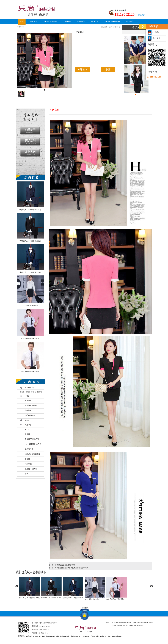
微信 (136, 623)
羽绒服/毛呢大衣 (31, 469)
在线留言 (154, 38)
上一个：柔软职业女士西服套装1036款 (62, 565)
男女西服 (34, 22)
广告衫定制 (95, 636)
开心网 (146, 623)
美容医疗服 (29, 449)
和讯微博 (121, 625)
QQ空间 (114, 623)
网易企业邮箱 (117, 636)
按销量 (28, 392)
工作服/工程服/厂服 (32, 439)
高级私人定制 (40, 636)
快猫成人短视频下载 (32, 454)
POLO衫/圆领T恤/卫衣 (33, 444)
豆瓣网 (151, 623)
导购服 (27, 434)
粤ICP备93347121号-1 (40, 633)
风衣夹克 (28, 464)
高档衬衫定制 (75, 636)
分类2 (27, 420)
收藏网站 (142, 15)
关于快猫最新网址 (27, 28)
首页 (22, 22)
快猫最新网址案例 (112, 22)
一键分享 (141, 623)
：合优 (108, 636)
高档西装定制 (65, 636)
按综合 (22, 392)
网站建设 (103, 636)
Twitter (140, 625)
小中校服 (67, 22)
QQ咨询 (153, 32)
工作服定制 (85, 636)
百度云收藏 (128, 625)
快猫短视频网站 (50, 22)
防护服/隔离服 (30, 415)
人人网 (132, 623)
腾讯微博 (126, 623)
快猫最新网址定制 (52, 636)
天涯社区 (135, 625)
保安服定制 (30, 636)
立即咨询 (82, 70)
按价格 (40, 392)
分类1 (27, 396)
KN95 (27, 429)
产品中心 (81, 22)
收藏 (108, 70)
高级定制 (95, 22)
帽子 (26, 474)
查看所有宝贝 (30, 388)
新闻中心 (130, 22)
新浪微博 (120, 623)
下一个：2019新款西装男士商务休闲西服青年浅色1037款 (68, 568)
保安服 (27, 459)
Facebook (115, 625)
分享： (109, 623)
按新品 (34, 392)
